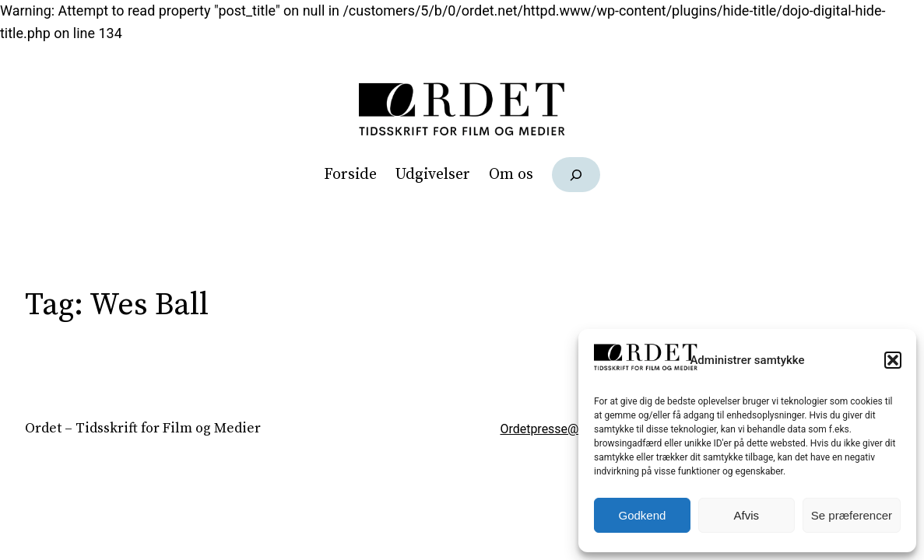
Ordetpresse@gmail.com (569, 429)
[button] (893, 360)
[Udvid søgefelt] (576, 175)
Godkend (643, 515)
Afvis (747, 515)
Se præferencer (852, 515)
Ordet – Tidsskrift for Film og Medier (143, 429)
